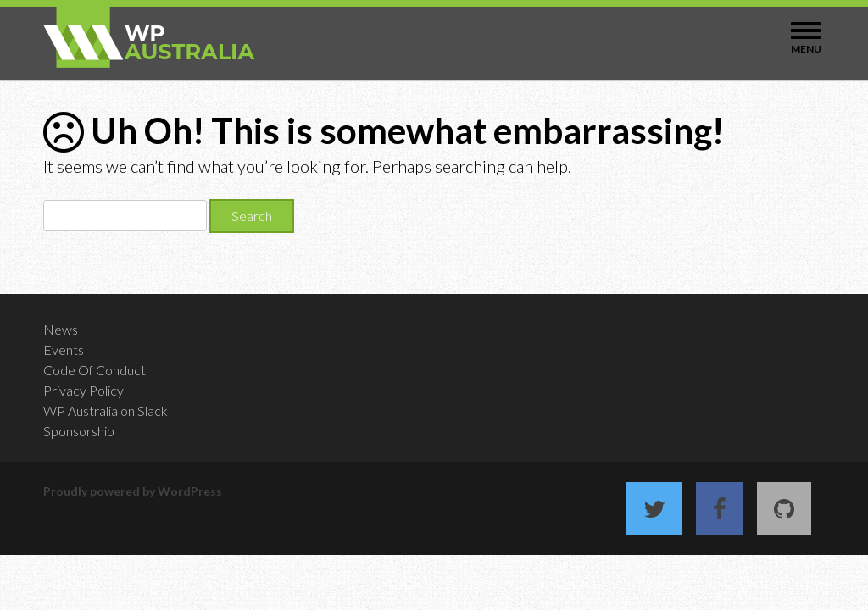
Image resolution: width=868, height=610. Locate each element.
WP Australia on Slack (106, 410)
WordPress (190, 491)
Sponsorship (79, 431)
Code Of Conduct (95, 370)
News (61, 329)
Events (64, 349)
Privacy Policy (83, 390)
